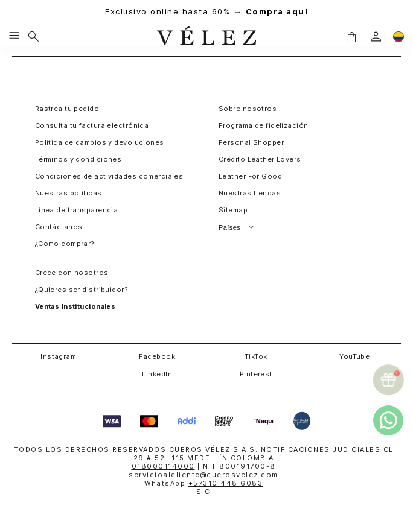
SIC (203, 492)
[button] (351, 36)
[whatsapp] (388, 420)
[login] (376, 36)
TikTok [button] (256, 356)
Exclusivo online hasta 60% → (206, 12)
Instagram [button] (58, 356)
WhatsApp (203, 483)
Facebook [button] (157, 356)
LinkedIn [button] (157, 374)
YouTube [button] (354, 356)
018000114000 (163, 466)
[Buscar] (34, 36)
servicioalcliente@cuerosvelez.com (203, 475)
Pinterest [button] (256, 374)
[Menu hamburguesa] (14, 36)
